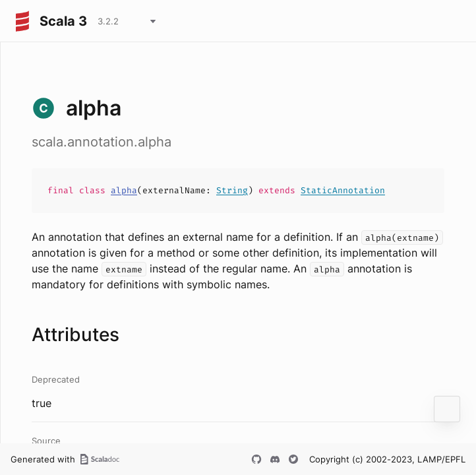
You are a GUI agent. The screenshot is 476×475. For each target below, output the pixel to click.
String (232, 190)
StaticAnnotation (343, 190)
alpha (124, 190)
